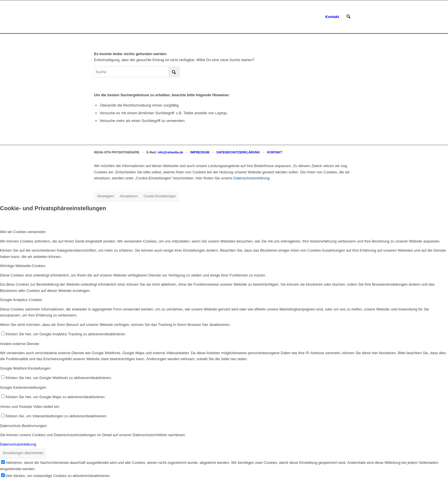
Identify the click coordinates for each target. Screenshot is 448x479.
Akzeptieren (129, 196)
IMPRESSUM (200, 152)
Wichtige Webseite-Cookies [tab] (23, 266)
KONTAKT (275, 152)
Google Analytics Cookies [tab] (21, 300)
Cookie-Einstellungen (160, 196)
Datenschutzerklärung (251, 178)
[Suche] (348, 17)
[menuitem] (332, 17)
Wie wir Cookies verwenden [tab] (23, 232)
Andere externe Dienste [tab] (20, 344)
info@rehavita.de (170, 152)
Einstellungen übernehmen (23, 453)
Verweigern (105, 196)
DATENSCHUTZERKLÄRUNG (238, 152)
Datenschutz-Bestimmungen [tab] (23, 426)
